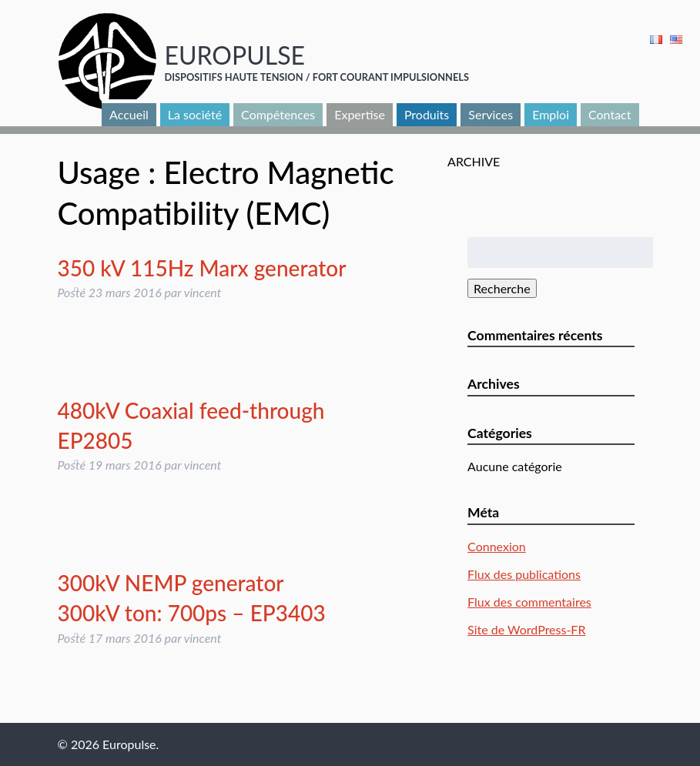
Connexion (497, 546)
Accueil (129, 114)
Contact (610, 114)
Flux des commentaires (529, 602)
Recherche (502, 288)
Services (491, 114)
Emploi (551, 114)
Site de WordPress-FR (526, 629)
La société (195, 114)
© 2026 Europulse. (109, 744)
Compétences (278, 114)
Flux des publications (524, 574)
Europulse (235, 55)
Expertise (360, 114)
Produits (427, 114)
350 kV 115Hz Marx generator (202, 268)
